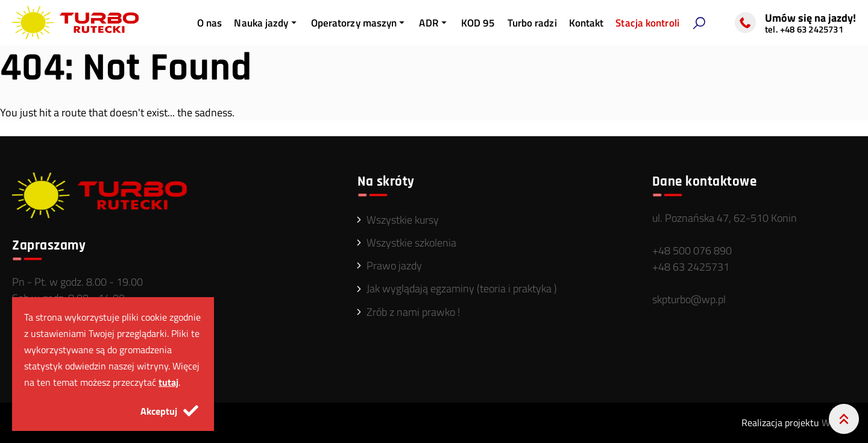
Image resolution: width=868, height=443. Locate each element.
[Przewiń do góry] (844, 419)
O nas (210, 23)
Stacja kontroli (647, 23)
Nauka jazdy (266, 23)
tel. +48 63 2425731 (804, 29)
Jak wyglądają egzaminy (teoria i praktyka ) (462, 288)
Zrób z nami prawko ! (413, 312)
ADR (434, 23)
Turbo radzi (532, 23)
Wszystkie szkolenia (411, 243)
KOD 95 (478, 23)
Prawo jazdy (394, 265)
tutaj (168, 382)
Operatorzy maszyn (359, 23)
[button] (699, 23)
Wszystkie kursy (403, 220)
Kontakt (587, 23)
